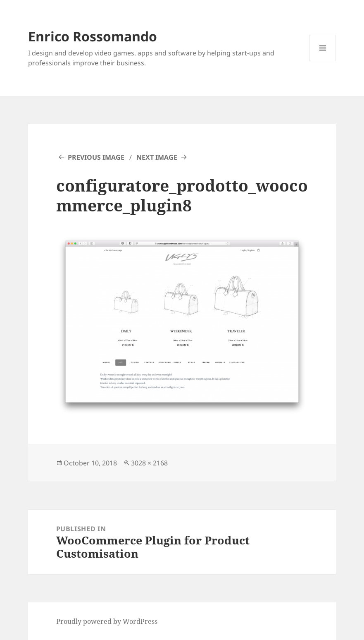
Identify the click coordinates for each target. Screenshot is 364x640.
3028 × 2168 (149, 463)
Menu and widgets (323, 61)
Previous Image (96, 157)
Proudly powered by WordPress (107, 621)
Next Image (157, 157)
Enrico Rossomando (93, 36)
